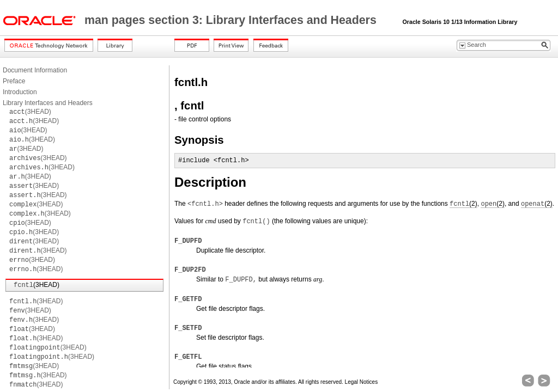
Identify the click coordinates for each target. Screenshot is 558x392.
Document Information (35, 70)
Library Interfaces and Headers (48, 103)
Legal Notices (362, 382)
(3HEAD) (30, 112)
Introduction (20, 92)
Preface (14, 81)
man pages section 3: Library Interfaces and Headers (232, 20)
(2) (463, 204)
